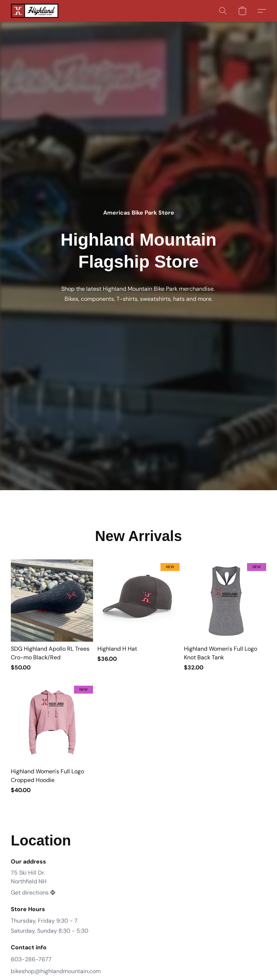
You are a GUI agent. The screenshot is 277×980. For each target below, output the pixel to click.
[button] (35, 11)
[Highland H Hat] (138, 616)
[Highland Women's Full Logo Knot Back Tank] (225, 616)
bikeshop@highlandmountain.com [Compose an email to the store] (56, 971)
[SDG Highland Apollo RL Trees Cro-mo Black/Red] (52, 616)
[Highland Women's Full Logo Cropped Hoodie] (52, 738)
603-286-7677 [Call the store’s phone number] (31, 959)
